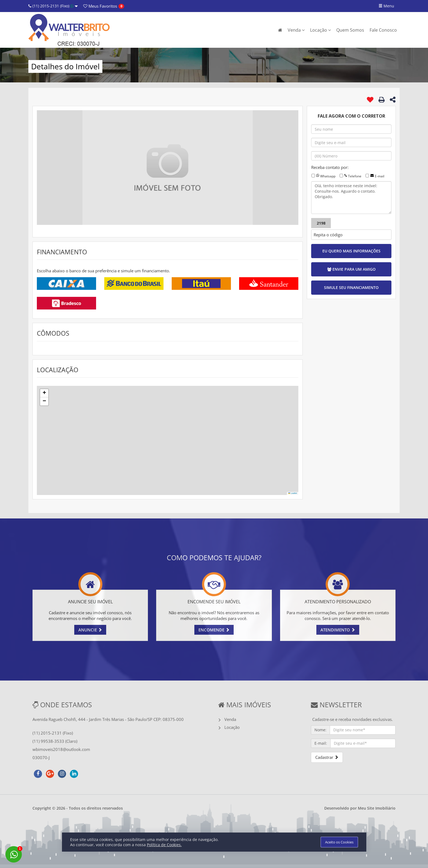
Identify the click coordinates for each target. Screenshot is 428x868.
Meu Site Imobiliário (377, 808)
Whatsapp (328, 176)
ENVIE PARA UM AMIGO (351, 269)
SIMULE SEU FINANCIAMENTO (351, 287)
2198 (321, 223)
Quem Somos (350, 30)
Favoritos (100, 6)
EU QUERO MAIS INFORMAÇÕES (351, 251)
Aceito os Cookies (339, 842)
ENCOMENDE (214, 630)
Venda (296, 30)
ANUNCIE (90, 630)
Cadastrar (327, 757)
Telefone (355, 176)
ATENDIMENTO (338, 630)
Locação (320, 30)
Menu (386, 6)
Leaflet (293, 493)
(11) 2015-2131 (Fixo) (53, 6)
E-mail (380, 176)
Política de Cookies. (164, 845)
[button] (44, 393)
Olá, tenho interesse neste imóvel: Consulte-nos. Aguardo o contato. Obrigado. (351, 198)
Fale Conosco (383, 30)
